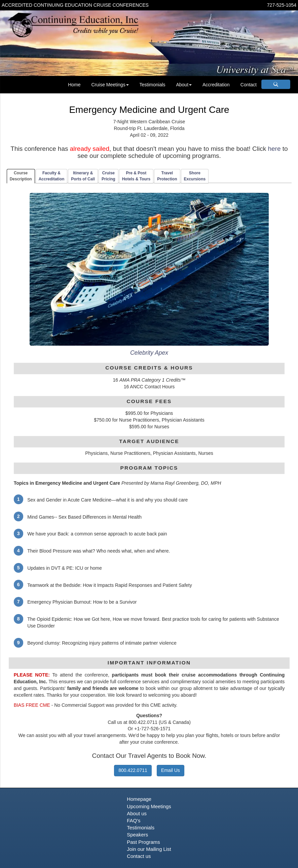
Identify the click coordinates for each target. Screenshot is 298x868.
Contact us (139, 856)
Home (74, 85)
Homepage (139, 799)
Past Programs (143, 842)
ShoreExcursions (195, 176)
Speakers (137, 835)
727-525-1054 (282, 5)
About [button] (184, 85)
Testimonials (153, 85)
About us (137, 814)
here (274, 149)
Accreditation (216, 85)
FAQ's (134, 821)
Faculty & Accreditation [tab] (52, 176)
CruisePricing (108, 176)
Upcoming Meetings (149, 807)
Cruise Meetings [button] (110, 85)
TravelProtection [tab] (167, 176)
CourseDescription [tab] (21, 176)
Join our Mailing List (149, 849)
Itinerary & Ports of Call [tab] (83, 176)
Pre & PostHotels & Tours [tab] (136, 176)
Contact (249, 85)
